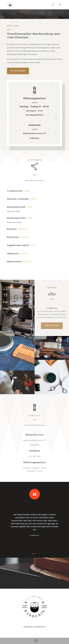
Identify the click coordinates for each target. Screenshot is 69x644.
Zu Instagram (18, 71)
